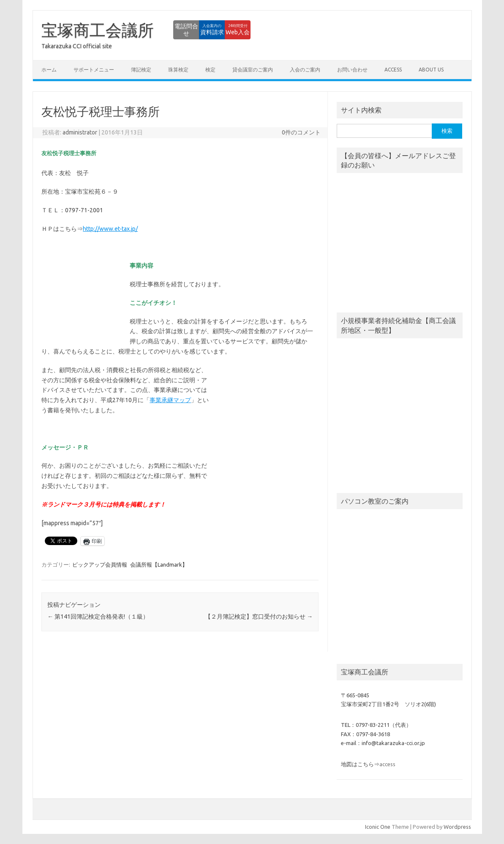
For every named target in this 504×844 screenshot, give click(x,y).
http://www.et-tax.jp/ (110, 229)
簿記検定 (141, 70)
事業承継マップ (170, 400)
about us (431, 70)
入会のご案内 (305, 70)
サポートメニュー (94, 70)
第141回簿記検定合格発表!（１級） (98, 617)
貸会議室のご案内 (253, 70)
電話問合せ (134, 30)
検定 (210, 70)
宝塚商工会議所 (98, 30)
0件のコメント (301, 132)
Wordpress (457, 827)
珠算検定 (178, 70)
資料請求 (181, 30)
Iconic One (378, 827)
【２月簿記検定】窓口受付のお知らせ (259, 617)
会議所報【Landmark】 (159, 564)
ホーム (49, 70)
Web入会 (227, 30)
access (393, 70)
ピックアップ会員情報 (100, 564)
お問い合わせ (352, 70)
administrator (80, 132)
